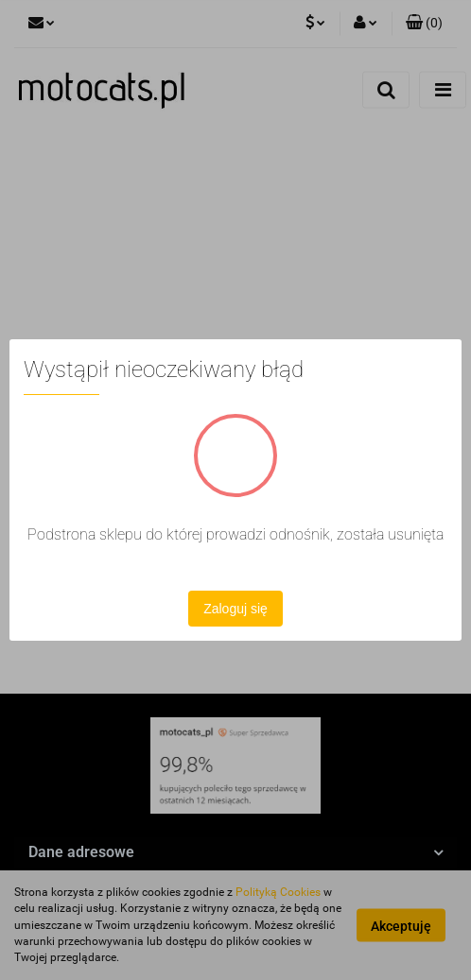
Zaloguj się (235, 609)
